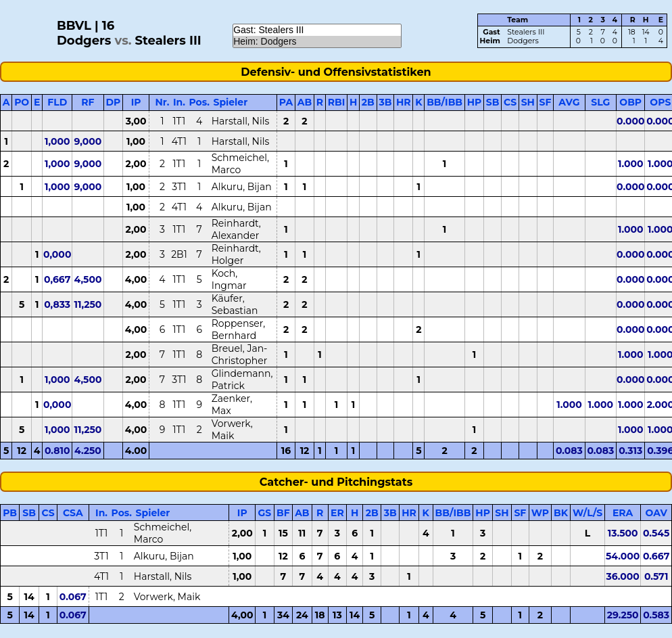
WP (540, 513)
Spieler (230, 102)
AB (305, 102)
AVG (569, 102)
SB (493, 102)
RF (88, 102)
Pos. (199, 102)
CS (510, 102)
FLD (57, 102)
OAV (656, 513)
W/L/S (587, 513)
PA (286, 102)
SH (528, 102)
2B (368, 102)
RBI (337, 102)
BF (283, 513)
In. (179, 102)
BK (561, 513)
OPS (660, 102)
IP (136, 102)
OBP (630, 102)
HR (404, 102)
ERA (623, 513)
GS (265, 513)
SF (546, 102)
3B (385, 102)
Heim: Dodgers (317, 42)
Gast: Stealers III (317, 30)
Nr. (162, 102)
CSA (73, 513)
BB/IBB (445, 102)
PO (22, 102)
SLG (600, 102)
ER (337, 513)
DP (113, 102)
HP (475, 102)
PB (10, 513)
